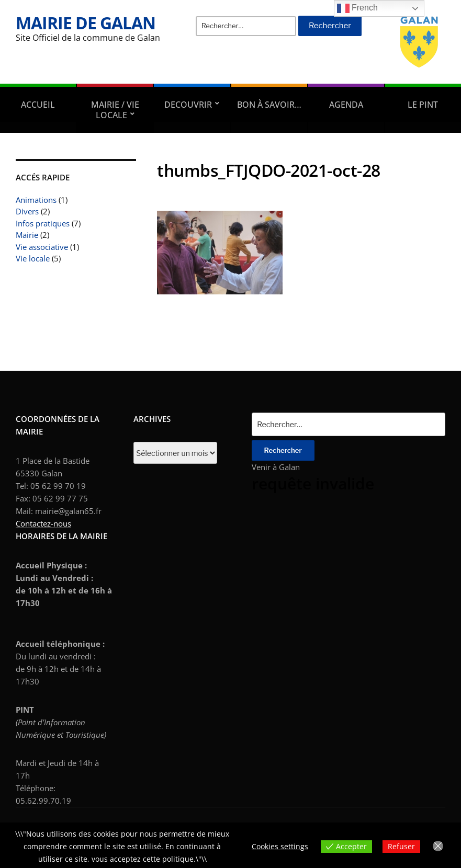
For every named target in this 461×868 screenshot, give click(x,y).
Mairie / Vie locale (115, 110)
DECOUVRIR (188, 105)
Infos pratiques (43, 223)
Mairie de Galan (86, 23)
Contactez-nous (43, 523)
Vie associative (42, 247)
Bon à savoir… (269, 105)
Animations (36, 200)
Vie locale (33, 258)
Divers (27, 211)
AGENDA (346, 105)
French (357, 8)
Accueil (38, 105)
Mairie (27, 235)
